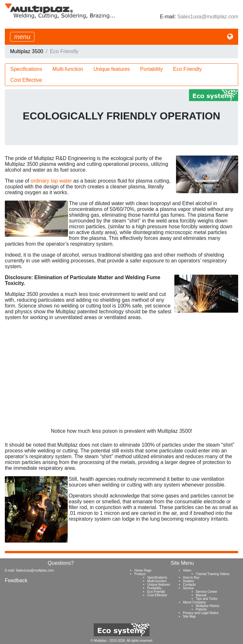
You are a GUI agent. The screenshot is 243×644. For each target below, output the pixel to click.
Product (140, 574)
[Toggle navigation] (22, 37)
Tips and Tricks (207, 599)
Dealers (189, 581)
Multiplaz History (208, 606)
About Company (195, 602)
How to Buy (191, 578)
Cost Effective (26, 80)
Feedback (16, 580)
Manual (201, 595)
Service (188, 588)
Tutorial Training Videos (213, 574)
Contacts (189, 585)
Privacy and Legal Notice (201, 613)
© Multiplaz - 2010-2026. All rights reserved (121, 641)
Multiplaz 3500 (27, 51)
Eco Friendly (187, 69)
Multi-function (68, 69)
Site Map (189, 616)
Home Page (143, 570)
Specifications (26, 69)
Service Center (207, 592)
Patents (201, 609)
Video (187, 570)
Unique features (112, 69)
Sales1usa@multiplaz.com (208, 17)
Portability (151, 69)
